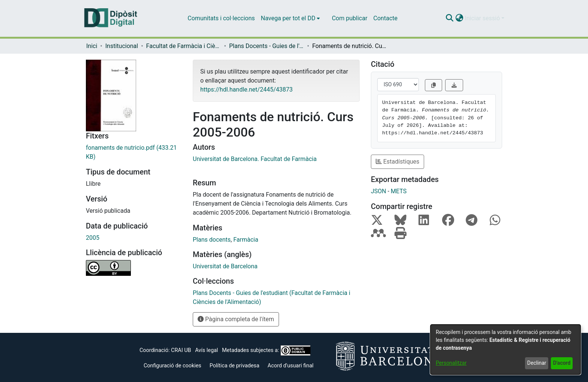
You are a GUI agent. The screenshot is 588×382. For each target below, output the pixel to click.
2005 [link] (93, 238)
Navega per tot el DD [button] (288, 18)
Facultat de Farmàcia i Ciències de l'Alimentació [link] (184, 46)
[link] (134, 152)
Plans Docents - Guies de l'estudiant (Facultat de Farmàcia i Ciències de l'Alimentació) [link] (267, 46)
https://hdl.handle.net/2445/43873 (246, 89)
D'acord (562, 363)
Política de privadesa (235, 366)
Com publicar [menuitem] (350, 18)
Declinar (537, 363)
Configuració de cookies (172, 366)
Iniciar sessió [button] (483, 18)
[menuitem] (290, 18)
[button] (449, 18)
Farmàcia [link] (246, 240)
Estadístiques (397, 162)
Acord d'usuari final (291, 366)
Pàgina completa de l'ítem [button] (236, 319)
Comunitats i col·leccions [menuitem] (221, 18)
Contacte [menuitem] (385, 18)
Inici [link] (92, 46)
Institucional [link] (122, 46)
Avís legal (206, 350)
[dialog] (505, 350)
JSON (379, 191)
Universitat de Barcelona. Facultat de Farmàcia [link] (255, 159)
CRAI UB (181, 350)
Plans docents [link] (212, 240)
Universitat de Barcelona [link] (225, 266)
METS (399, 191)
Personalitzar (451, 363)
